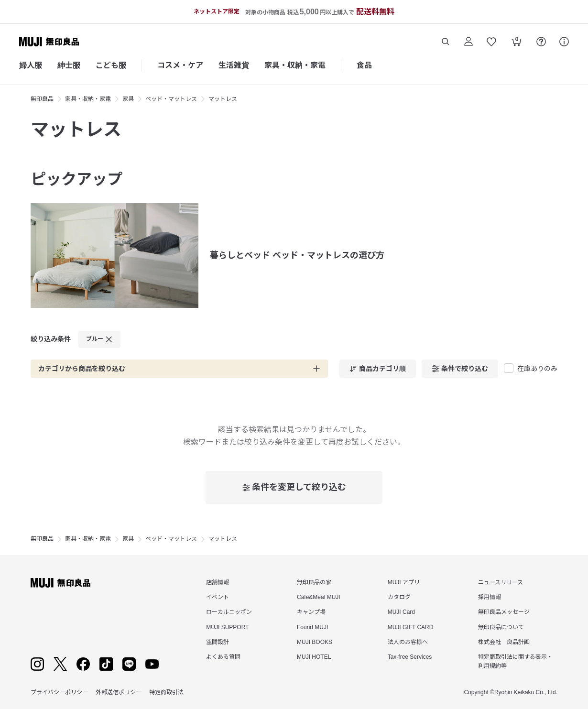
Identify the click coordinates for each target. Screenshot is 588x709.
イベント (218, 597)
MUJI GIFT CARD (411, 627)
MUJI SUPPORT (227, 627)
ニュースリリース (501, 582)
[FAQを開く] (541, 42)
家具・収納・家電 (295, 65)
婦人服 (31, 65)
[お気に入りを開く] (491, 42)
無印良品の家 (314, 582)
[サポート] (564, 42)
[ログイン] (468, 42)
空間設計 (218, 642)
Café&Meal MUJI (319, 597)
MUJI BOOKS (315, 642)
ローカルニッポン (229, 612)
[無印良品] (60, 583)
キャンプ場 (311, 612)
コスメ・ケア (180, 65)
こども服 (111, 65)
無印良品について (501, 627)
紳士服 (69, 65)
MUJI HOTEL (314, 657)
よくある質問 (223, 657)
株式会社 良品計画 (504, 642)
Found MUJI (312, 627)
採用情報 (490, 597)
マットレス (223, 99)
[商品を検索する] (446, 42)
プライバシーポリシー (59, 692)
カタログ (399, 597)
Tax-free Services (410, 657)
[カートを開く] (516, 43)
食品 (364, 65)
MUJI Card (401, 612)
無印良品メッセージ (504, 612)
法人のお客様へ (408, 642)
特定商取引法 (166, 692)
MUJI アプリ (404, 582)
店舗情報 (218, 582)
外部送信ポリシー (119, 692)
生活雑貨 (234, 65)
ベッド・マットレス (171, 99)
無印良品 (42, 99)
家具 (128, 99)
